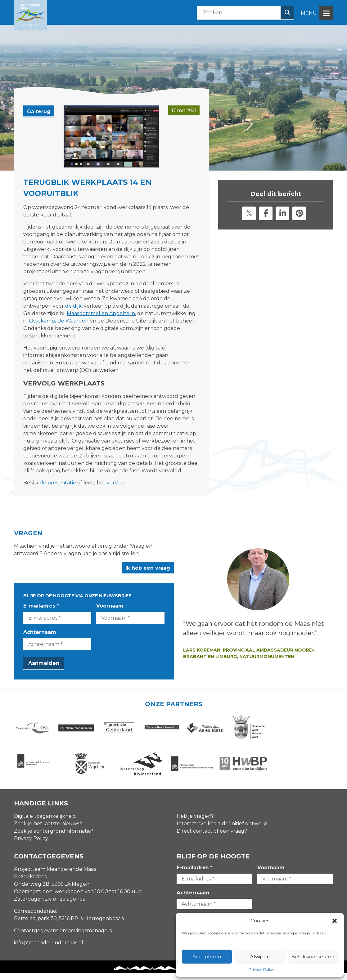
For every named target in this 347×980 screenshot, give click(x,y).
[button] (335, 921)
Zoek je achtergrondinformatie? (54, 838)
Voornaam (133, 606)
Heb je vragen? (195, 823)
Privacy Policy (261, 969)
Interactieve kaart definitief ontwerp (222, 830)
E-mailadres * (41, 606)
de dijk (73, 306)
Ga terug (39, 111)
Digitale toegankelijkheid (45, 823)
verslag (116, 483)
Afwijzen (260, 957)
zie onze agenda (65, 906)
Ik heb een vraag (194, 568)
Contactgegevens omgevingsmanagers (63, 937)
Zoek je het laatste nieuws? (48, 830)
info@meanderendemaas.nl (49, 949)
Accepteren (207, 957)
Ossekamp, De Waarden (59, 321)
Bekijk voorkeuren (313, 957)
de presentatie (58, 483)
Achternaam (40, 632)
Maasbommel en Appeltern (101, 313)
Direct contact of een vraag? (212, 838)
